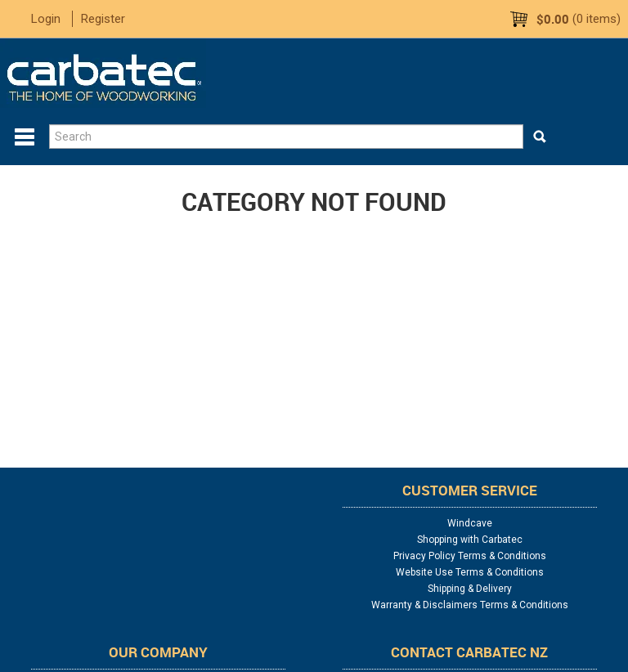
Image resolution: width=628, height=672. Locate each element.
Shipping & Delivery (470, 589)
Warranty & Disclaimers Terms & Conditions (470, 605)
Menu (25, 137)
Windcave (470, 523)
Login (46, 19)
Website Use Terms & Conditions (470, 572)
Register (103, 19)
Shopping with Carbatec (470, 540)
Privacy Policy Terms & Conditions (470, 556)
